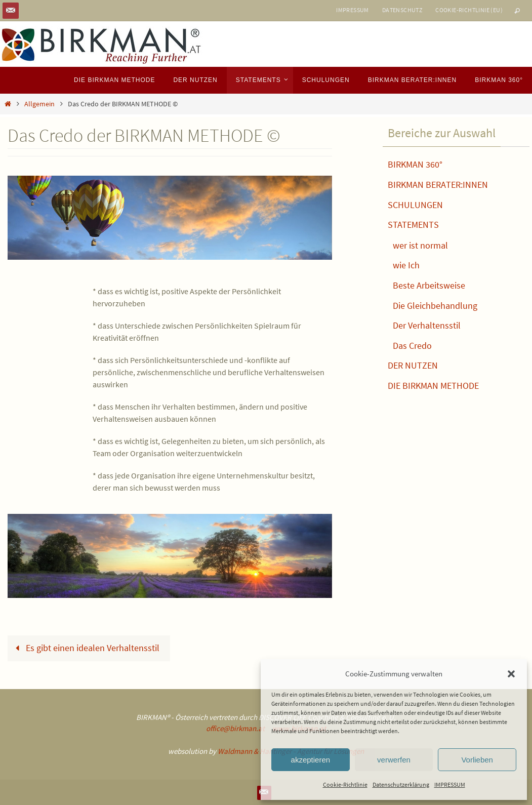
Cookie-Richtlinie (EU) (469, 10)
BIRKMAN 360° (415, 164)
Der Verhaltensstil (427, 325)
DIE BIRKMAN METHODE (433, 386)
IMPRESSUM (450, 784)
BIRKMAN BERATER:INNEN (438, 185)
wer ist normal (420, 245)
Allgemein (39, 104)
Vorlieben (477, 760)
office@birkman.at (235, 728)
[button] (511, 674)
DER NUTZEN (413, 365)
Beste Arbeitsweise (429, 285)
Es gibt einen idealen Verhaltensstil (85, 648)
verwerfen (394, 760)
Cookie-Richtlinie (345, 784)
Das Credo (412, 346)
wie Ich (406, 265)
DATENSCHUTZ (402, 10)
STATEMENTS (413, 225)
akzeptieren (311, 760)
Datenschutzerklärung (401, 784)
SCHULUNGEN (415, 205)
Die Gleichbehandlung (435, 306)
